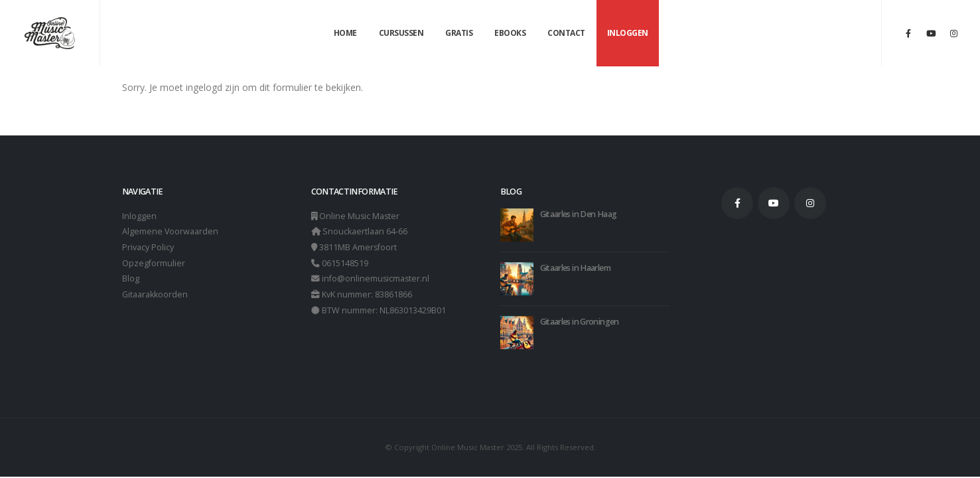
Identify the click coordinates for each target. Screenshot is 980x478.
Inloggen (628, 33)
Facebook (737, 203)
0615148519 (345, 264)
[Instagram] (953, 33)
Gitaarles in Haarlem (575, 268)
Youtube (774, 203)
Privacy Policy (148, 248)
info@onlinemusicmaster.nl (376, 280)
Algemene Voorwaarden (171, 232)
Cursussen (401, 33)
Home (345, 33)
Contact (566, 33)
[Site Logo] (50, 34)
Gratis (459, 33)
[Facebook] (908, 33)
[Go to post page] (517, 224)
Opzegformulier (154, 264)
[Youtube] (931, 33)
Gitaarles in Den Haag (579, 214)
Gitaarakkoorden (155, 296)
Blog (131, 280)
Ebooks (510, 33)
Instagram (810, 203)
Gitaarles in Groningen (580, 322)
